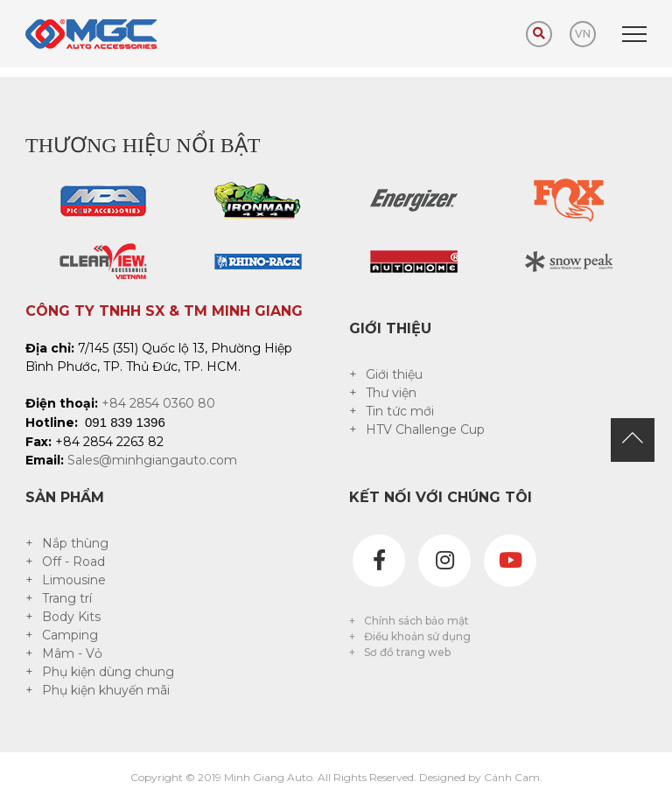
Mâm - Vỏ (72, 653)
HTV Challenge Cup (425, 429)
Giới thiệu (394, 374)
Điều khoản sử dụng (417, 636)
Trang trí (67, 598)
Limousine (74, 580)
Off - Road (73, 562)
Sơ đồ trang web (407, 652)
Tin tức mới (400, 411)
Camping (70, 635)
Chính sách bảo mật (416, 621)
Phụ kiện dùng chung (108, 672)
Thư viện (391, 393)
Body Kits (71, 617)
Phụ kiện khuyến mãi (106, 690)
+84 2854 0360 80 (158, 403)
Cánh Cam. (513, 777)
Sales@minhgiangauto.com (152, 460)
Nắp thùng (75, 543)
